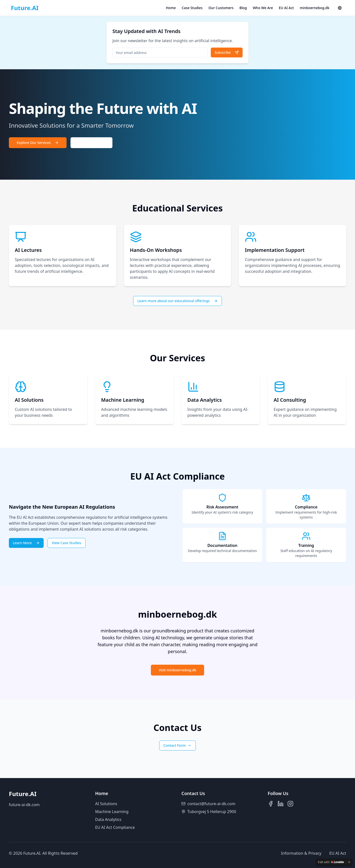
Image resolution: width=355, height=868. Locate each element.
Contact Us (92, 143)
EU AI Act (286, 8)
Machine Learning (112, 812)
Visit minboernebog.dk (177, 670)
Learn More (26, 543)
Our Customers (221, 8)
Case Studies (192, 8)
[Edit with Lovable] (331, 862)
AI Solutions (106, 804)
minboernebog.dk (315, 8)
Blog (243, 8)
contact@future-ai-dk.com (211, 804)
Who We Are (263, 8)
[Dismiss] (349, 862)
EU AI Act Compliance (115, 827)
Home (171, 8)
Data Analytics (108, 819)
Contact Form (178, 745)
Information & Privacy (301, 853)
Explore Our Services (38, 143)
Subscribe (227, 52)
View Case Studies (67, 543)
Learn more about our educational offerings (177, 301)
